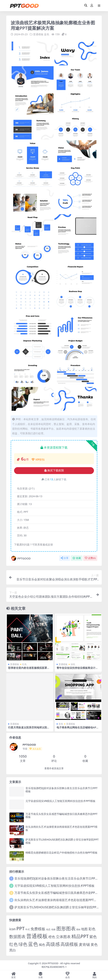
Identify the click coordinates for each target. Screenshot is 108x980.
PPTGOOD (21, 558)
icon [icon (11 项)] (12, 929)
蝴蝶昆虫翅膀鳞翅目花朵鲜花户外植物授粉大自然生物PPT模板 (61, 852)
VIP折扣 (38, 459)
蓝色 (47, 34)
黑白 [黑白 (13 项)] (13, 950)
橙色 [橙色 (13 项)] (52, 937)
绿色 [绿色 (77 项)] (23, 944)
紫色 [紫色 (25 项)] (93, 936)
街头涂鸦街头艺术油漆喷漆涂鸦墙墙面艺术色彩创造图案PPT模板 (61, 828)
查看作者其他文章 (54, 768)
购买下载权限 (54, 471)
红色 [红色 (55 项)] (13, 944)
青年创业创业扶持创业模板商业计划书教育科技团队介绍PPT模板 (77, 669)
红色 (24, 664)
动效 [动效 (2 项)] (53, 929)
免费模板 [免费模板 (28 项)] (38, 929)
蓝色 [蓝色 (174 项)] (33, 944)
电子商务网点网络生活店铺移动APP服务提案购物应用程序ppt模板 (77, 729)
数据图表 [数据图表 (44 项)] (17, 936)
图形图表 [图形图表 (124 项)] (66, 928)
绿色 (73, 664)
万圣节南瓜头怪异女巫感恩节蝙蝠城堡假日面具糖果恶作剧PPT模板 (61, 815)
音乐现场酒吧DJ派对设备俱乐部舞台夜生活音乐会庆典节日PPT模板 (61, 790)
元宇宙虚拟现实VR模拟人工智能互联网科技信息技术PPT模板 (60, 801)
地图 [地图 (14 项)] (84, 929)
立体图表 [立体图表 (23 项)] (63, 936)
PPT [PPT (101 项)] (20, 928)
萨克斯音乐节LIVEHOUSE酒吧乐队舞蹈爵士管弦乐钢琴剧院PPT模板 (62, 841)
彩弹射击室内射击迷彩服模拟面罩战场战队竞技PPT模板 (29, 669)
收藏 (77, 558)
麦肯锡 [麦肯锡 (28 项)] (84, 944)
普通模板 (38, 34)
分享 (65, 558)
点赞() (90, 558)
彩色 (61, 724)
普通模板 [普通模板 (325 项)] (37, 936)
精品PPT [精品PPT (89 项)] (80, 936)
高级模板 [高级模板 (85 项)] (69, 944)
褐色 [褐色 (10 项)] (42, 944)
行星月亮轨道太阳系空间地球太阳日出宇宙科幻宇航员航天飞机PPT (29, 729)
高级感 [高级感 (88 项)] (53, 944)
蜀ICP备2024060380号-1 (54, 967)
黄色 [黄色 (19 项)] (94, 944)
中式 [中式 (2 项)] (28, 929)
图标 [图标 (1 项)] (78, 929)
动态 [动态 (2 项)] (48, 929)
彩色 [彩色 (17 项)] (92, 929)
